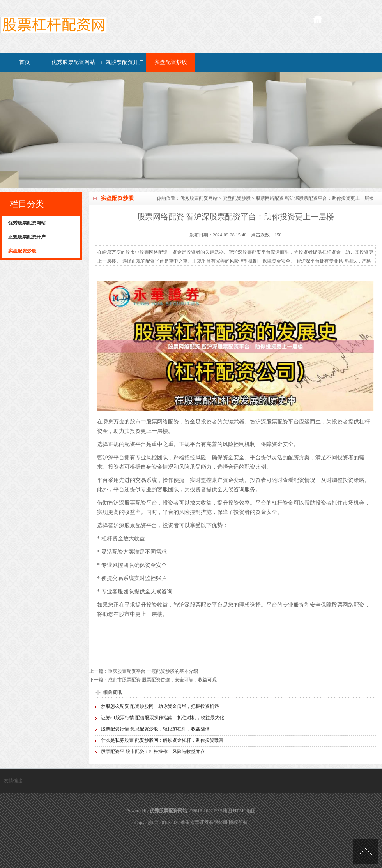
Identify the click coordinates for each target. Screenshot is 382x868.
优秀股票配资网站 (73, 62)
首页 (25, 62)
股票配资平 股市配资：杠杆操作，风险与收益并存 (153, 752)
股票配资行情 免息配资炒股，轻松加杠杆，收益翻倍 (155, 729)
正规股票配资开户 (122, 62)
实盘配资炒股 (171, 62)
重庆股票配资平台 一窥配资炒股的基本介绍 (153, 671)
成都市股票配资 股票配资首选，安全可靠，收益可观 (162, 680)
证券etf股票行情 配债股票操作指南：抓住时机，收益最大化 (163, 718)
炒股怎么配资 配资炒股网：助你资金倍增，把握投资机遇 (160, 706)
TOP (365, 851)
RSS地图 (223, 811)
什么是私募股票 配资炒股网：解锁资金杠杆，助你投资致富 (162, 740)
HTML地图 (244, 811)
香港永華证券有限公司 (204, 822)
